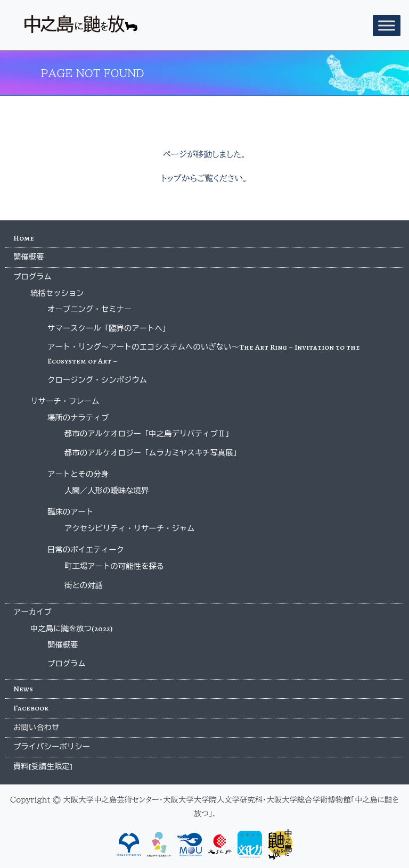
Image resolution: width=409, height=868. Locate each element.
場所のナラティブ (78, 418)
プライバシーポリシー (52, 747)
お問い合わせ (36, 728)
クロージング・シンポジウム (97, 380)
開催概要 (29, 257)
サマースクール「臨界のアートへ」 (109, 328)
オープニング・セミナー (89, 309)
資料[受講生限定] (43, 766)
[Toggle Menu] (387, 25)
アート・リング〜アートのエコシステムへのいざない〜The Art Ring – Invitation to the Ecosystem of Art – (204, 354)
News (23, 689)
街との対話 (84, 585)
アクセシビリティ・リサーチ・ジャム (130, 528)
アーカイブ (32, 612)
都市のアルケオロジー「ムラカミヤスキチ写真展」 (153, 453)
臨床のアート (70, 512)
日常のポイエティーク (86, 550)
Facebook (31, 708)
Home (24, 238)
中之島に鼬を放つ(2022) (71, 629)
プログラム (32, 277)
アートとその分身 (78, 474)
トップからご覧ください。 (204, 178)
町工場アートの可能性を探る (114, 566)
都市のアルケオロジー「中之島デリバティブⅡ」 (149, 434)
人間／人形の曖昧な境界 (107, 491)
